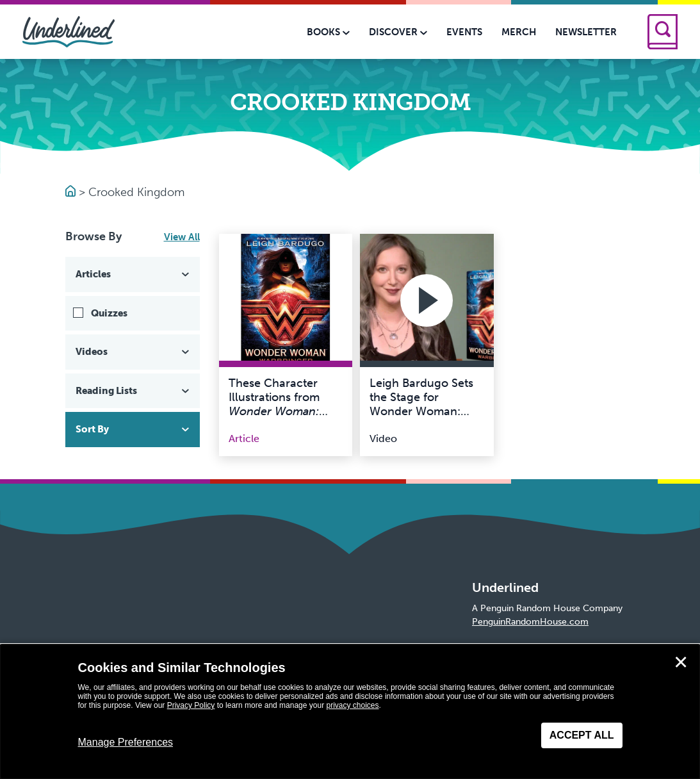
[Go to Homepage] (72, 192)
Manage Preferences (126, 742)
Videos (134, 352)
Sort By (134, 429)
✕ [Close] (681, 662)
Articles (134, 274)
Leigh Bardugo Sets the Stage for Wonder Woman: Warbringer (421, 404)
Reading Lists (134, 391)
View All (182, 237)
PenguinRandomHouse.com (530, 622)
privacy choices (352, 705)
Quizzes (109, 313)
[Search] (663, 32)
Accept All (582, 735)
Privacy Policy (191, 705)
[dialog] (350, 712)
